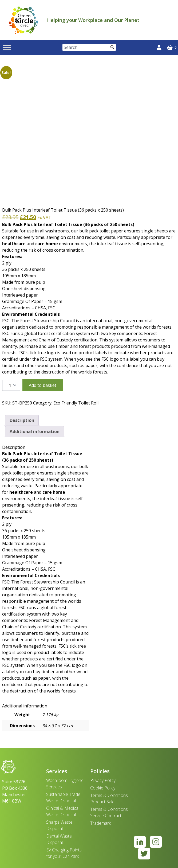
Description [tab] (22, 420)
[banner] (23, 20)
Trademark (100, 823)
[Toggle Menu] (7, 47)
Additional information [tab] (35, 431)
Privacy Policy (103, 780)
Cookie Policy (103, 788)
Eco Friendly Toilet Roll (76, 403)
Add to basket (43, 385)
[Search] (89, 47)
